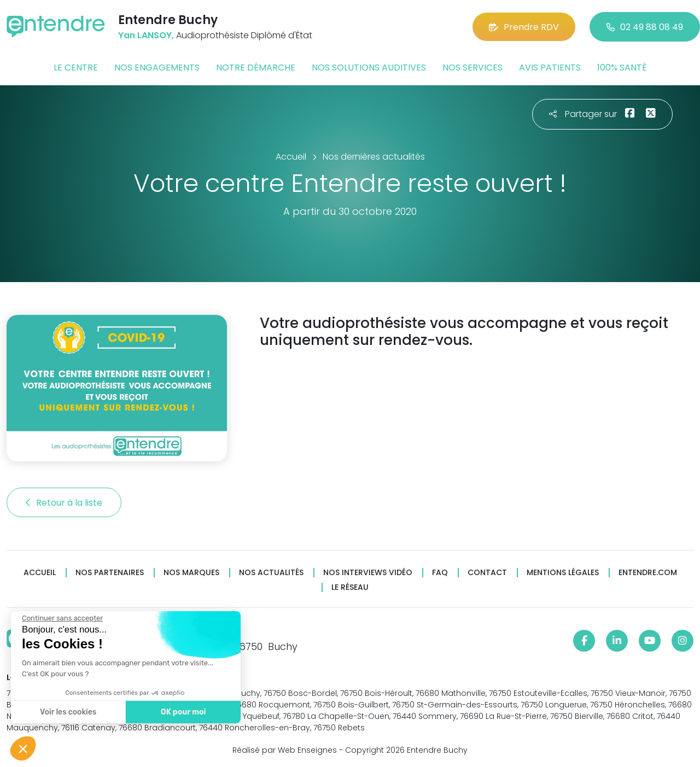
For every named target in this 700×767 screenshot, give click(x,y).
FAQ (440, 573)
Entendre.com (648, 573)
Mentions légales (563, 573)
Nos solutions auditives (369, 68)
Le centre (76, 68)
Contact (487, 573)
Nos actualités (271, 573)
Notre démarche (256, 68)
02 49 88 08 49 (645, 27)
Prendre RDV (524, 27)
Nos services (472, 68)
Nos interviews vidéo (368, 573)
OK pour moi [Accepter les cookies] (182, 712)
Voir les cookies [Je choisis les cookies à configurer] (67, 712)
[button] (23, 748)
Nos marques (191, 573)
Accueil (40, 573)
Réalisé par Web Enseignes (285, 750)
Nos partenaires (110, 573)
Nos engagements (157, 68)
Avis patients (550, 68)
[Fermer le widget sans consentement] (61, 618)
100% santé (622, 68)
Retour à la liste (64, 503)
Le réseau (350, 587)
